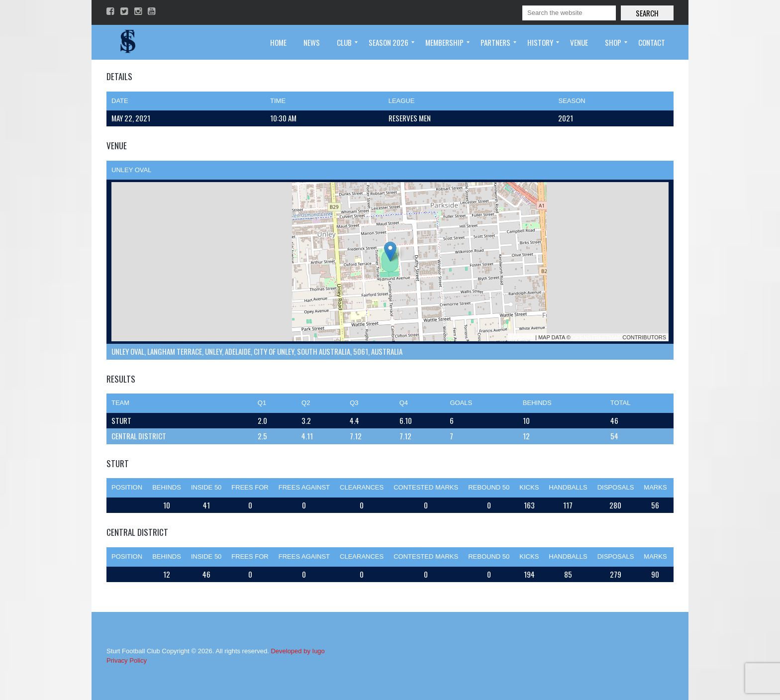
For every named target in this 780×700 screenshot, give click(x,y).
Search (647, 13)
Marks (655, 487)
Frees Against (304, 487)
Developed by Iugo (297, 651)
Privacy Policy (127, 660)
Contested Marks (426, 487)
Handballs (568, 487)
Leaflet (522, 337)
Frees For (250, 487)
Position (127, 487)
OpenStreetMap (596, 337)
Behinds (167, 487)
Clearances (362, 487)
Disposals (616, 487)
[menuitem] (278, 42)
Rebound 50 (489, 487)
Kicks (529, 487)
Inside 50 (206, 487)
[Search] (569, 13)
